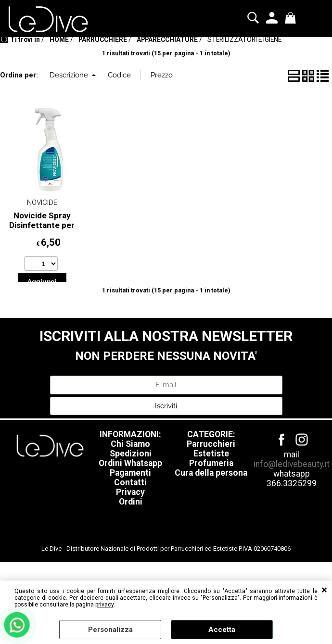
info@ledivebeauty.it (292, 504)
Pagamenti (130, 513)
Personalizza (110, 630)
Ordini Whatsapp (130, 503)
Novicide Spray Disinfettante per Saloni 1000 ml (42, 265)
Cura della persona (211, 513)
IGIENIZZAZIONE (116, 50)
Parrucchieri (211, 484)
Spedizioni (131, 493)
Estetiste (211, 493)
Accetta (222, 630)
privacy (104, 605)
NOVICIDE (42, 242)
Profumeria (211, 503)
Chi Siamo (130, 484)
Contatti (130, 522)
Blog (237, 50)
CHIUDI (324, 590)
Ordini (131, 542)
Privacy (130, 532)
